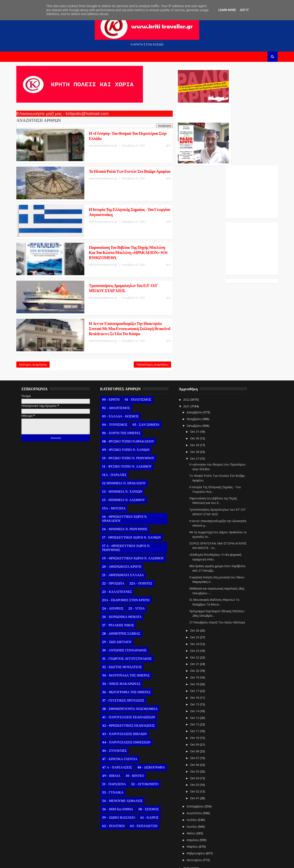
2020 (190, 840)
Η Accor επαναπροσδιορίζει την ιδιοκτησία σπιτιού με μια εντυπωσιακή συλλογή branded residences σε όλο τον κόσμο (103, 302)
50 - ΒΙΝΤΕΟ (138, 747)
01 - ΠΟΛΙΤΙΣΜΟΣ (141, 371)
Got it (244, 10)
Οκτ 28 (198, 423)
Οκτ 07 (198, 729)
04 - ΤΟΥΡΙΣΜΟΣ (118, 396)
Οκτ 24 (198, 615)
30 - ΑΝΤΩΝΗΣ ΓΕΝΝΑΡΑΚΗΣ (127, 622)
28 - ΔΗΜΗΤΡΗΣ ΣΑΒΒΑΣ (124, 605)
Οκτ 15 (198, 676)
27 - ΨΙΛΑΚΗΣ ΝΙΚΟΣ (121, 596)
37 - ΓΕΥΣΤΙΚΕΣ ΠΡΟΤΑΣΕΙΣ (126, 672)
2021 (190, 377)
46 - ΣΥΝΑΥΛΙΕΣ (117, 722)
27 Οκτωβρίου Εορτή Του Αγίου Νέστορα (220, 594)
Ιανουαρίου (198, 831)
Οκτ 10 (198, 709)
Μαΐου (194, 804)
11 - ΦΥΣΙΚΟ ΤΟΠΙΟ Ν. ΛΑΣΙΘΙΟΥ (130, 438)
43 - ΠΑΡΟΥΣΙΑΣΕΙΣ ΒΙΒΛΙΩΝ (127, 705)
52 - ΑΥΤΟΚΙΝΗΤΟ (148, 755)
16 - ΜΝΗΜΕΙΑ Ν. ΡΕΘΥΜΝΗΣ (128, 500)
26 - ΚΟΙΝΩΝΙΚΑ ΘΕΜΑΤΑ (125, 588)
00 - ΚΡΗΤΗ (114, 371)
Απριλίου (196, 811)
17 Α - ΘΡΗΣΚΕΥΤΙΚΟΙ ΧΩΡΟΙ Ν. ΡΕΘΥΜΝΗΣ (129, 519)
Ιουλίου (195, 791)
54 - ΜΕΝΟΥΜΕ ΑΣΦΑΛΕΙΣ (125, 772)
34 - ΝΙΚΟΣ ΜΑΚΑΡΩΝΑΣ (124, 655)
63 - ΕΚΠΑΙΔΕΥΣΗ (146, 797)
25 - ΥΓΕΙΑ (140, 580)
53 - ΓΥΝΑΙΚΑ (116, 764)
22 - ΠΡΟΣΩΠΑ (116, 555)
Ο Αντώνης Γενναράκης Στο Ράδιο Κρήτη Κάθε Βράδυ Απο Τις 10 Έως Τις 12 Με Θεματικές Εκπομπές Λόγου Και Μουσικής (176, 112)
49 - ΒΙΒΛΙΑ (114, 747)
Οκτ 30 (198, 410)
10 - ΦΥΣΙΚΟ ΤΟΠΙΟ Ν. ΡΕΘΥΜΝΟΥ (131, 429)
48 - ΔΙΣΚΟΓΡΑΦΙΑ (154, 739)
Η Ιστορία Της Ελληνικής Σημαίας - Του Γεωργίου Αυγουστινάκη (99, 202)
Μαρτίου (196, 818)
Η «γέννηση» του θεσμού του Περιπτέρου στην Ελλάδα (101, 137)
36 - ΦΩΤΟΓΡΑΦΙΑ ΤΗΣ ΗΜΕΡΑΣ (129, 663)
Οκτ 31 (198, 403)
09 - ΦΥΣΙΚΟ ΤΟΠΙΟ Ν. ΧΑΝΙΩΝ (129, 421)
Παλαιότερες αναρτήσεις (126, 334)
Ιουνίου (195, 798)
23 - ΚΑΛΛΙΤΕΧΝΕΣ (120, 563)
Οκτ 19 (198, 649)
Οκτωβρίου (197, 397)
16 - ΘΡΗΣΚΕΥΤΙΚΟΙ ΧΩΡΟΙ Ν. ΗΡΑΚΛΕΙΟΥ (128, 490)
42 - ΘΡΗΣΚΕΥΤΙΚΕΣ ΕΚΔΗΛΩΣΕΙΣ (131, 697)
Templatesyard (66, 862)
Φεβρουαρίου (199, 825)
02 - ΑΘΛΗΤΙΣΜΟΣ (119, 379)
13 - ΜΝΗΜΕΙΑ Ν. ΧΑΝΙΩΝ (125, 463)
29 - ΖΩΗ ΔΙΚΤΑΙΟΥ (120, 613)
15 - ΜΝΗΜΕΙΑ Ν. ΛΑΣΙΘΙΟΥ (127, 471)
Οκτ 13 (198, 689)
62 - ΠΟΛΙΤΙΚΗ (116, 797)
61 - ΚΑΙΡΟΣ (152, 789)
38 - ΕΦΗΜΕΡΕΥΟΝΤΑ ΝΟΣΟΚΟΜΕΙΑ (133, 680)
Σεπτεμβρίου (199, 778)
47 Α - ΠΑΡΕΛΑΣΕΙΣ (120, 739)
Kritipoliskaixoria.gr (118, 862)
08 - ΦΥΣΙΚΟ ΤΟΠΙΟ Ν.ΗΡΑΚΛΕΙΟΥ (131, 413)
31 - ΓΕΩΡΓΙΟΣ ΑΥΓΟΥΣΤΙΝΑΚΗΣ (130, 630)
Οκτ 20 (198, 642)
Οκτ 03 (198, 756)
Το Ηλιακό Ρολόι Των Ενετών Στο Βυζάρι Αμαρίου (100, 169)
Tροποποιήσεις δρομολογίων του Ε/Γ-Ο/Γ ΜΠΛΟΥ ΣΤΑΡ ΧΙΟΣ (101, 267)
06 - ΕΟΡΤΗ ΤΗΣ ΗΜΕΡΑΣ (124, 404)
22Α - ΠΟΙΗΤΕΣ (144, 555)
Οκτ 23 (198, 622)
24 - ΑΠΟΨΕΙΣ (116, 580)
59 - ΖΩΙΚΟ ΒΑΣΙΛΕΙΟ (122, 789)
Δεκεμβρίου (198, 384)
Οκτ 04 (198, 749)
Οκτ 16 (198, 669)
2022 (190, 371)
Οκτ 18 (198, 656)
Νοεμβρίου (197, 390)
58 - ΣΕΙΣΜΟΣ (152, 780)
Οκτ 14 (198, 682)
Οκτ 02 (198, 763)
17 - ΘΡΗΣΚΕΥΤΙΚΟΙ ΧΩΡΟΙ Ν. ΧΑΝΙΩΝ (134, 509)
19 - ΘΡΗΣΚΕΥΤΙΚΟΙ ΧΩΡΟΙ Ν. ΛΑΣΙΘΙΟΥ (136, 530)
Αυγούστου (198, 784)
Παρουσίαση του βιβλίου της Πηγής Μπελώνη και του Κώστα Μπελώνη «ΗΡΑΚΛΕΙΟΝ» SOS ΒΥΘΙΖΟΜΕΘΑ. (105, 237)
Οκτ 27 (198, 430)
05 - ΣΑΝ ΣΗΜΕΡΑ (149, 396)
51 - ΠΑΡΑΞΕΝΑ (117, 755)
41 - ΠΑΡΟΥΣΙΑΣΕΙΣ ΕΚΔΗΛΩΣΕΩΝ (132, 688)
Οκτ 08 (198, 723)
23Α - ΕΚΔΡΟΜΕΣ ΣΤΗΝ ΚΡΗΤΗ (129, 571)
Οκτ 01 (198, 770)
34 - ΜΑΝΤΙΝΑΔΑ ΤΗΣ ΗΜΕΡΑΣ (129, 647)
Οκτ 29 (198, 416)
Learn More (227, 10)
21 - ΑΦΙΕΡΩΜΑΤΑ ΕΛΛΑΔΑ (126, 546)
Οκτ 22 (198, 629)
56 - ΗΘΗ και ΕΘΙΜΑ (121, 780)
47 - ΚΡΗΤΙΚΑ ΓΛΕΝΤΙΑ (123, 730)
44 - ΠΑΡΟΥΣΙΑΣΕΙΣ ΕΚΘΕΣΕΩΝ (129, 714)
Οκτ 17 (198, 662)
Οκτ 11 (198, 702)
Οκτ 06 (198, 736)
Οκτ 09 (198, 716)
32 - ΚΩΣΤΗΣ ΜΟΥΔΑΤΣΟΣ (125, 638)
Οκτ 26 (198, 602)
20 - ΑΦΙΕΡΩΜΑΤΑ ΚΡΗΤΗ (125, 538)
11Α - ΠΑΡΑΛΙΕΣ (117, 446)
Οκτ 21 (198, 635)
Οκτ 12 (198, 696)
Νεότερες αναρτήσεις (36, 334)
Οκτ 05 (198, 743)
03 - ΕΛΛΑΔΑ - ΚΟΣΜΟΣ (123, 388)
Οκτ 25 (198, 608)
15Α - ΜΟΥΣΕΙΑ (117, 480)
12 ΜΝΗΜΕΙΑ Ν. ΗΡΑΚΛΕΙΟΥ (127, 455)
